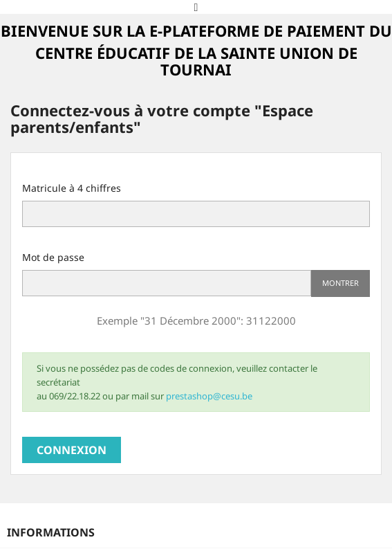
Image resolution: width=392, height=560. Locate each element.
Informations (51, 532)
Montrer (340, 283)
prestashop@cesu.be (209, 396)
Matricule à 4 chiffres (72, 188)
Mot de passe (53, 257)
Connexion (72, 450)
